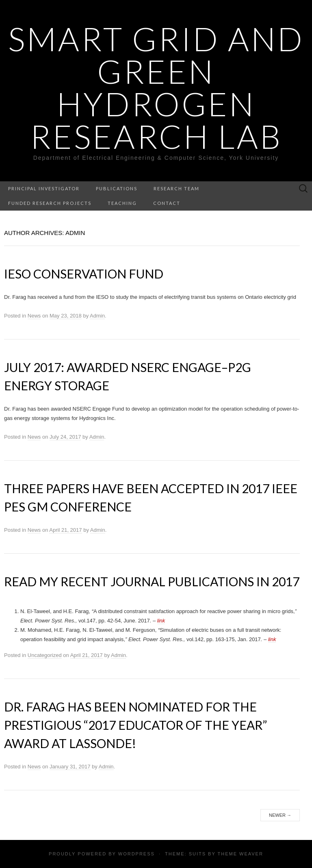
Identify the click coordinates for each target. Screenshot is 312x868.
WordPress (136, 854)
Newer (280, 815)
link (161, 621)
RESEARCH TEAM (177, 188)
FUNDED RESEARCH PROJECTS (50, 203)
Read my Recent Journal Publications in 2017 (152, 581)
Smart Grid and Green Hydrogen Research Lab (156, 87)
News (34, 316)
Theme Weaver (240, 854)
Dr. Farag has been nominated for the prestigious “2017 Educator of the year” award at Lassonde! (135, 725)
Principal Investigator (44, 188)
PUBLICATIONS (117, 188)
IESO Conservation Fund (84, 274)
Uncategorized (45, 655)
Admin (97, 316)
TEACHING (122, 203)
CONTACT (167, 203)
